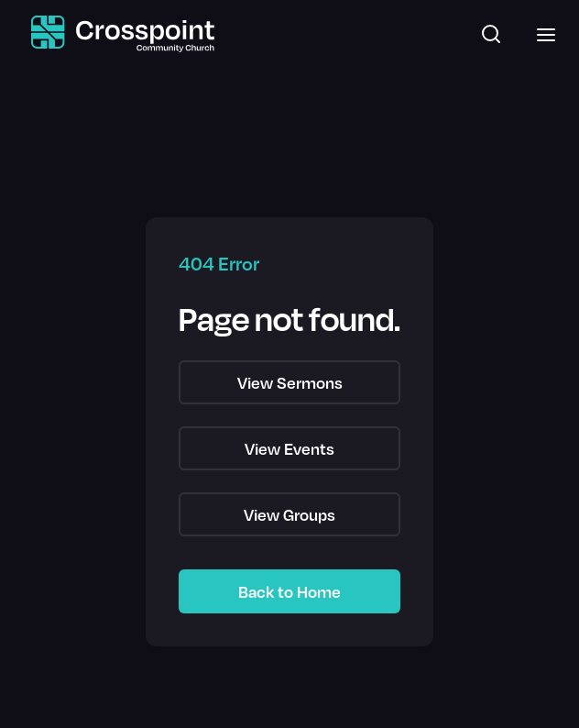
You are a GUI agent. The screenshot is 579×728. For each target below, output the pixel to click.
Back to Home (289, 591)
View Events (289, 448)
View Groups (289, 514)
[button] (541, 34)
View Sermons (290, 382)
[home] (118, 34)
